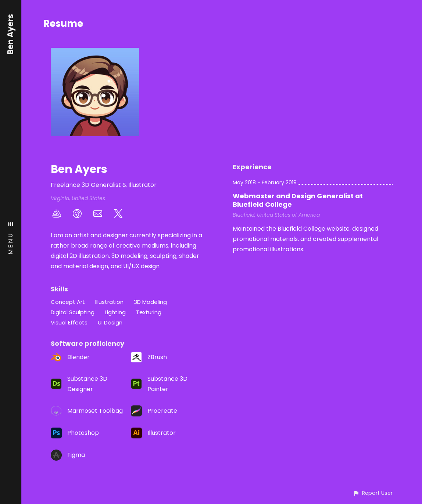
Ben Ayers (11, 34)
